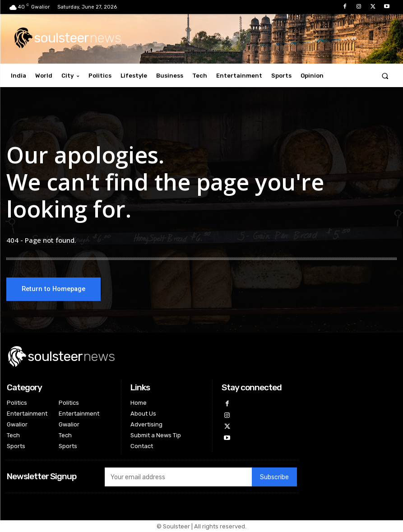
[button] (385, 76)
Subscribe (274, 477)
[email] (178, 477)
